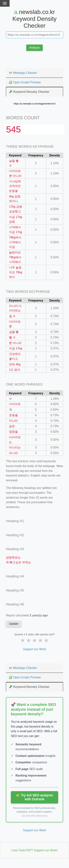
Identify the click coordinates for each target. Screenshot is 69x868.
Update (14, 624)
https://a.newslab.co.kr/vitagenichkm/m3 (34, 104)
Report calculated (27, 615)
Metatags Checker (23, 73)
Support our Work (34, 649)
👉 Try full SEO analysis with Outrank (34, 797)
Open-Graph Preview (25, 82)
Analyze (34, 48)
